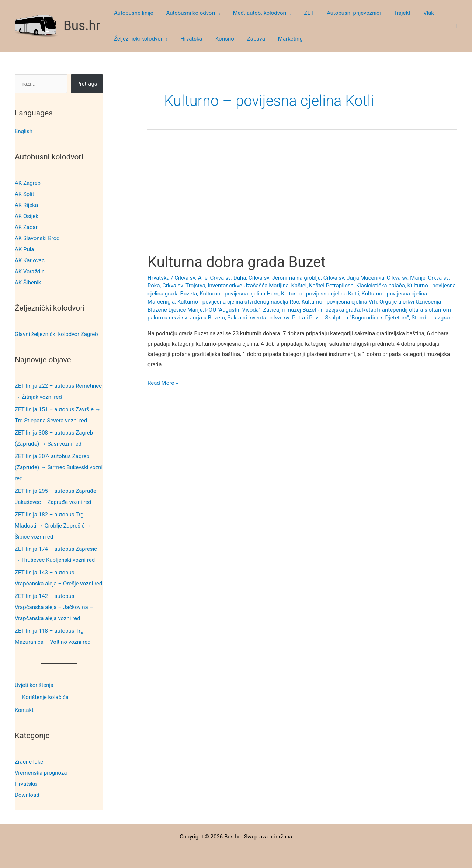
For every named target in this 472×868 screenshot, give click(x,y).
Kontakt (24, 710)
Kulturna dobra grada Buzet (237, 262)
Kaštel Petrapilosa (331, 286)
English (24, 131)
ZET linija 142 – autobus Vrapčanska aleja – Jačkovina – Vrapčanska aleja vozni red (54, 607)
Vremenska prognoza (41, 772)
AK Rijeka (26, 205)
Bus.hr (82, 26)
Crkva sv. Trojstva (184, 286)
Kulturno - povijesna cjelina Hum (239, 294)
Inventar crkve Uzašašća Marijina (248, 286)
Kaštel (299, 286)
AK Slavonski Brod (37, 238)
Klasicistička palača (381, 286)
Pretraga (87, 84)
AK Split (24, 194)
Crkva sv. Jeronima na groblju (285, 278)
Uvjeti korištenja (34, 685)
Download (27, 794)
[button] (215, 13)
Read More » (163, 383)
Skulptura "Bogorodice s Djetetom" (367, 318)
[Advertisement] (302, 198)
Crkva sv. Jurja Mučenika (354, 278)
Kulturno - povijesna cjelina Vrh (339, 302)
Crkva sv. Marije (406, 278)
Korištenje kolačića (45, 697)
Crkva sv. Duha (228, 278)
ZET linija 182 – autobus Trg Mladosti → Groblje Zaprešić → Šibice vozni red (53, 525)
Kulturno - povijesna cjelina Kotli (320, 294)
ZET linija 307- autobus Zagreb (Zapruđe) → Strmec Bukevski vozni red (59, 467)
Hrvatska (26, 783)
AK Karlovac (30, 260)
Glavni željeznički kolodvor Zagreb (56, 334)
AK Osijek (27, 216)
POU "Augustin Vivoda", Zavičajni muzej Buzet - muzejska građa (282, 310)
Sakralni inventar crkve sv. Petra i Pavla (275, 318)
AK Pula (24, 249)
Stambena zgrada (433, 318)
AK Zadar (26, 227)
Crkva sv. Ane (191, 278)
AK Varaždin (30, 272)
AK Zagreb (28, 183)
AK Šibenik (28, 283)
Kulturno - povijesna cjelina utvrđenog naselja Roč (238, 302)
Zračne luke (29, 761)
